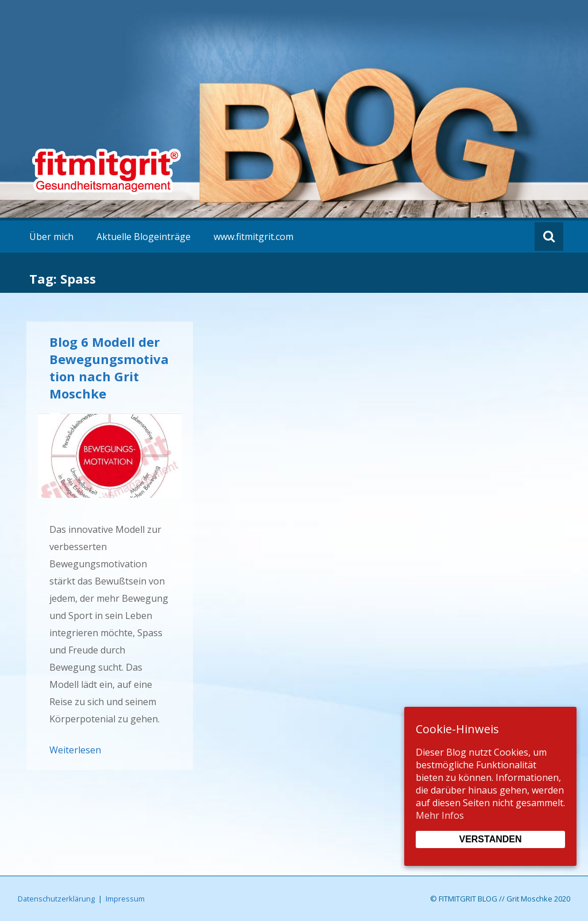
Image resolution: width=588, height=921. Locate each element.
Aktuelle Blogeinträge (144, 237)
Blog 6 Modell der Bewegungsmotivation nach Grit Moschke (109, 367)
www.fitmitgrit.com (254, 237)
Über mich (51, 237)
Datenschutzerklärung (56, 899)
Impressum (125, 899)
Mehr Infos (440, 815)
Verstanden (490, 839)
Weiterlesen (75, 750)
